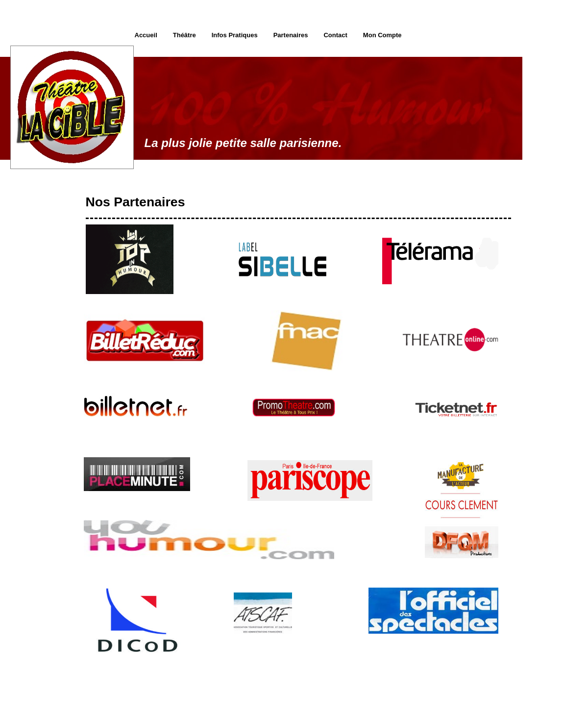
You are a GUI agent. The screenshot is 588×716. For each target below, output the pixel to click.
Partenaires (291, 35)
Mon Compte (382, 35)
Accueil (146, 35)
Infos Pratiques (235, 35)
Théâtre (184, 35)
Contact (335, 35)
